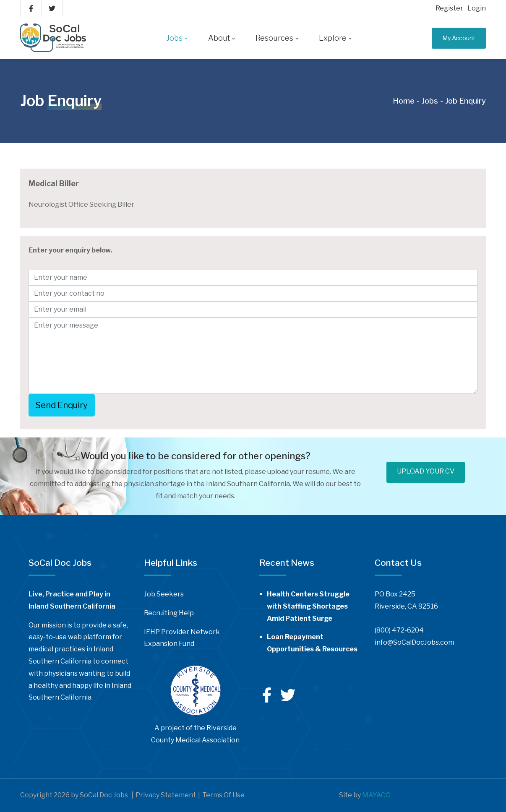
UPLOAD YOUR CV (426, 471)
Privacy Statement (166, 795)
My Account (459, 38)
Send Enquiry (62, 405)
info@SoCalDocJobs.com (414, 642)
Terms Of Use (223, 795)
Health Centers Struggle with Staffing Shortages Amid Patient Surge (308, 606)
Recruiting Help (169, 613)
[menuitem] (177, 38)
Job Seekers (164, 594)
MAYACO (376, 795)
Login (477, 8)
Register (449, 8)
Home (404, 101)
